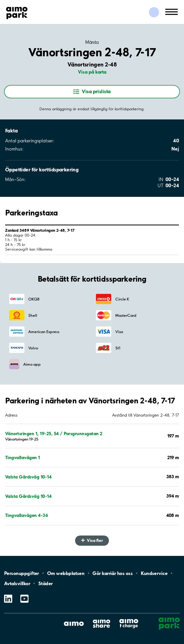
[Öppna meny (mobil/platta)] (172, 11)
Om (66, 573)
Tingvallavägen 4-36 (26, 515)
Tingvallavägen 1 (23, 457)
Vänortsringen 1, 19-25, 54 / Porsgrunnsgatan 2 (54, 434)
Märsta (92, 42)
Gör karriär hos (112, 573)
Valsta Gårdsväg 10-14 (28, 477)
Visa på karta (92, 72)
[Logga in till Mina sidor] (154, 12)
